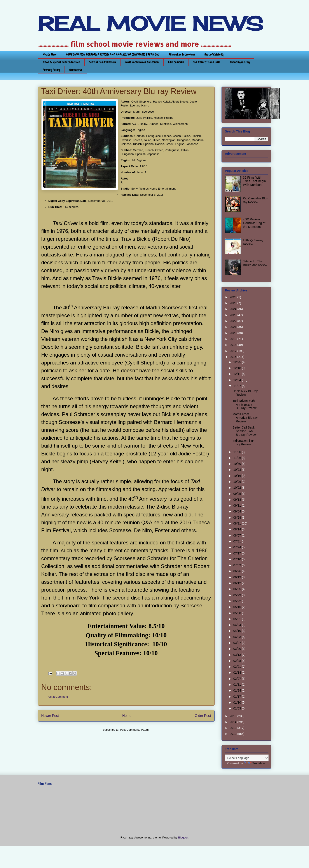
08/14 (238, 529)
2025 (233, 303)
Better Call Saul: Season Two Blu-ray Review (244, 431)
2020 (233, 333)
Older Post (203, 716)
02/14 (238, 673)
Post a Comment (57, 697)
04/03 (238, 637)
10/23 (238, 470)
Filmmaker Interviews (182, 54)
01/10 (238, 702)
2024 (233, 309)
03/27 (238, 643)
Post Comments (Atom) (135, 730)
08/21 (238, 523)
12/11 (238, 374)
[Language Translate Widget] (247, 758)
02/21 (238, 667)
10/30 (238, 464)
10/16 (238, 476)
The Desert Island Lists (207, 62)
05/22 (238, 601)
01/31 (238, 685)
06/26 (238, 571)
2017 (233, 351)
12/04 (238, 380)
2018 (233, 345)
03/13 (238, 655)
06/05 (238, 589)
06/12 (238, 583)
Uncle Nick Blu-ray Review (245, 393)
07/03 (238, 565)
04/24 (238, 625)
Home (127, 716)
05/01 (238, 619)
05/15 (238, 607)
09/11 (238, 505)
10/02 (238, 488)
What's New (50, 54)
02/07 (238, 679)
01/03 (238, 708)
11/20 (238, 452)
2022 (233, 321)
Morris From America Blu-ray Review (245, 418)
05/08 (238, 613)
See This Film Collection (103, 62)
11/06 (238, 458)
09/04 (238, 511)
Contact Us (76, 70)
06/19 (238, 577)
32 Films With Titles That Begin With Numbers (254, 181)
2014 (233, 722)
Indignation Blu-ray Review (243, 442)
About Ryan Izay (240, 62)
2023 (233, 315)
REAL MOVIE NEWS (150, 24)
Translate (254, 763)
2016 (233, 357)
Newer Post (50, 716)
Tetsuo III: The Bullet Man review (255, 263)
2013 (233, 728)
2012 (233, 734)
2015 (233, 716)
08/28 (238, 518)
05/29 (238, 595)
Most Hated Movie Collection (142, 62)
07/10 (238, 559)
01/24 (238, 690)
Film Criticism (176, 62)
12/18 (238, 368)
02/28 (238, 661)
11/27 (238, 386)
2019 (233, 339)
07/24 (238, 547)
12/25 (238, 362)
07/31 (238, 541)
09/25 (238, 494)
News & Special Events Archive (61, 62)
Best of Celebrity (214, 54)
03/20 (238, 649)
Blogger (183, 837)
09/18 (238, 500)
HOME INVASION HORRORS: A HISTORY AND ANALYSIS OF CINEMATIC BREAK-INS (113, 54)
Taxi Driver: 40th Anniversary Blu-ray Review (244, 404)
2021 (233, 327)
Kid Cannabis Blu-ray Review (255, 200)
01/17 (238, 697)
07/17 (238, 553)
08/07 (238, 535)
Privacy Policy (51, 70)
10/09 (238, 482)
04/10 (238, 631)
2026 (233, 297)
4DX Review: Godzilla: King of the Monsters (254, 223)
